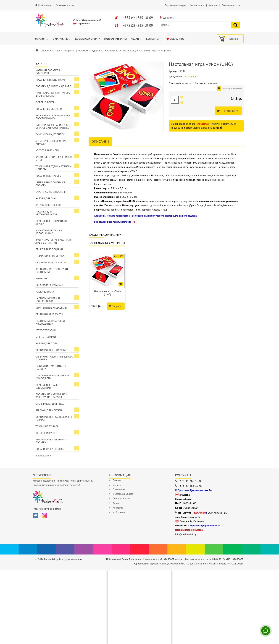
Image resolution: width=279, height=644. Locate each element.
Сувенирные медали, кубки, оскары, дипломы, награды (53, 126)
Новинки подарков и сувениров (49, 72)
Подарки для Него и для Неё (53, 86)
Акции (116, 503)
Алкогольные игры (47, 150)
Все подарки (43, 456)
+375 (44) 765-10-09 (138, 18)
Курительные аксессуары (51, 308)
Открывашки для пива (50, 404)
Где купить (168, 18)
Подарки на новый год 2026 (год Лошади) (113, 51)
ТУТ (135, 222)
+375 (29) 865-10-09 (138, 25)
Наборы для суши (46, 343)
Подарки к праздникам (75, 51)
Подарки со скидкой (49, 109)
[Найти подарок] (235, 25)
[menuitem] (42, 39)
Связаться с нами (65, 5)
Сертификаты (197, 5)
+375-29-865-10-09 (190, 486)
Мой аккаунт (45, 5)
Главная (45, 51)
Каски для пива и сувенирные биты (54, 158)
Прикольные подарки (49, 249)
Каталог (56, 51)
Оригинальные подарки (51, 350)
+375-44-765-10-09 (190, 481)
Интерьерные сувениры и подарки (51, 184)
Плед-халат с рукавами (50, 285)
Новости (213, 5)
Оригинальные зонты (49, 314)
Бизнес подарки (46, 337)
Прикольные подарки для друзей (52, 222)
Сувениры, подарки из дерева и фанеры (54, 358)
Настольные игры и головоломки (48, 300)
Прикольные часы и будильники (48, 386)
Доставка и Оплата (123, 494)
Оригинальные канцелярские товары (54, 418)
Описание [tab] (100, 141)
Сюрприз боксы (45, 102)
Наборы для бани (46, 198)
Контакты (118, 508)
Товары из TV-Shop (47, 426)
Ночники (41, 278)
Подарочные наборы (48, 176)
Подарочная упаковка (49, 449)
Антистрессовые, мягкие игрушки (51, 142)
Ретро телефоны (46, 330)
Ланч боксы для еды (48, 205)
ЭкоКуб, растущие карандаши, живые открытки (54, 241)
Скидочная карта (122, 498)
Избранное (119, 512)
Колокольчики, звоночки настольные (52, 270)
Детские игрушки (46, 433)
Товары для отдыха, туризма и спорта (53, 168)
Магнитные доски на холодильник (49, 232)
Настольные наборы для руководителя (51, 322)
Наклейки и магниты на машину (51, 367)
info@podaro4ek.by (186, 534)
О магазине (119, 489)
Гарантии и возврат (175, 5)
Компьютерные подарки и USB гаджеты (52, 377)
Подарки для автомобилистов (46, 213)
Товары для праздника (50, 256)
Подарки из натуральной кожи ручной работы (51, 396)
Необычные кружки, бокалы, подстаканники (53, 117)
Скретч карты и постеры (51, 192)
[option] (107, 282)
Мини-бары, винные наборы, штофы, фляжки (53, 94)
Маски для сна (45, 292)
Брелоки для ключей (49, 410)
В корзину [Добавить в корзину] (230, 111)
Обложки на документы (51, 262)
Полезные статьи (231, 5)
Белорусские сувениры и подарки (51, 441)
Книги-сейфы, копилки (50, 134)
